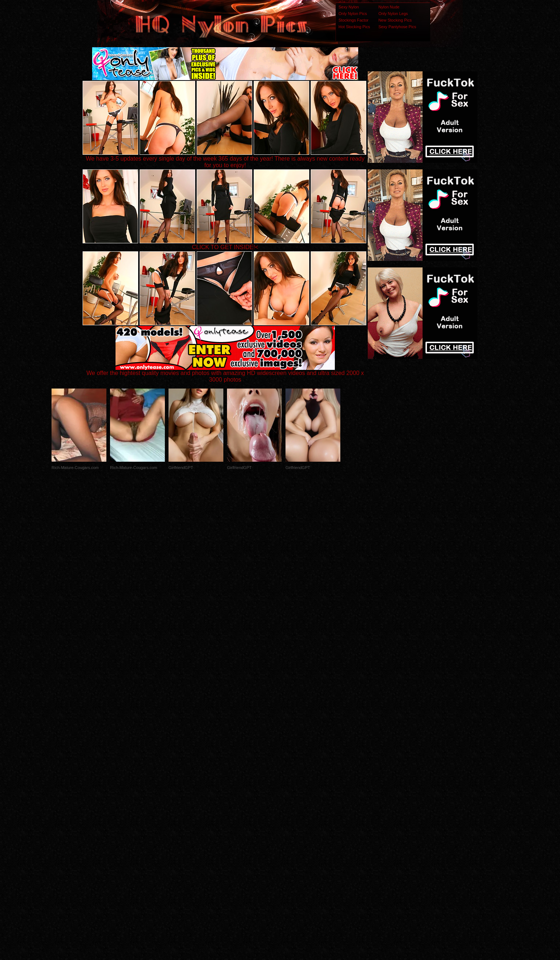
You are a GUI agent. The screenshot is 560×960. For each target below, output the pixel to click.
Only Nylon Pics (353, 14)
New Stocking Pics (395, 20)
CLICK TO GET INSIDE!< (225, 247)
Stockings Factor (353, 20)
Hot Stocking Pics (354, 27)
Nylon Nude (389, 7)
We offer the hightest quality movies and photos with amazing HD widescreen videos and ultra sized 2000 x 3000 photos (225, 374)
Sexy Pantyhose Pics (397, 27)
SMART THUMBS (293, 815)
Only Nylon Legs (393, 14)
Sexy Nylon (349, 7)
